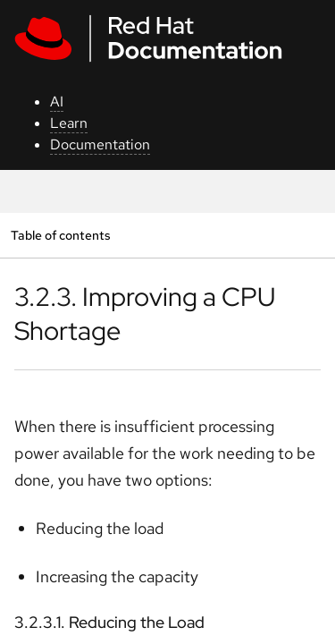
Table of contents (60, 235)
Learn (69, 123)
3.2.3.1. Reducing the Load (109, 622)
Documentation (100, 144)
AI (57, 102)
